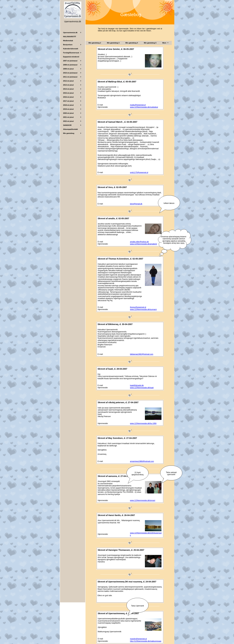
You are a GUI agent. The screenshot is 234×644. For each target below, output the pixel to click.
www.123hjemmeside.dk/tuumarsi (143, 309)
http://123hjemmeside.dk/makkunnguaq (146, 641)
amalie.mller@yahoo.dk (139, 242)
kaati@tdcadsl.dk (137, 385)
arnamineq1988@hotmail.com (142, 461)
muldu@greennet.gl (138, 105)
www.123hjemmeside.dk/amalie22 (143, 244)
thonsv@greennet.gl (138, 307)
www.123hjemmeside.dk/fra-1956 (143, 423)
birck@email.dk (136, 204)
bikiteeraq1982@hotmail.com (142, 354)
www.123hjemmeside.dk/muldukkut (144, 107)
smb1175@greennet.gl (139, 172)
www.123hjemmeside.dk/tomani (143, 500)
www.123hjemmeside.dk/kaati (142, 388)
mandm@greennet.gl (138, 639)
